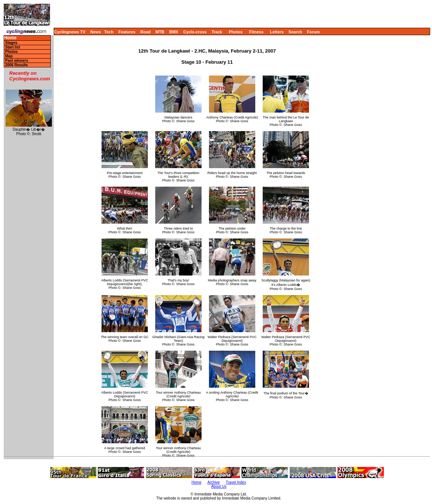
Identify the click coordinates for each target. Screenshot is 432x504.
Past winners (17, 61)
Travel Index (236, 482)
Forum (313, 32)
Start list (13, 47)
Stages (11, 43)
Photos (235, 32)
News (96, 32)
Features (127, 32)
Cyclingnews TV (70, 32)
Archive (214, 482)
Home (10, 38)
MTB (160, 32)
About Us (219, 486)
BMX (174, 32)
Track (217, 32)
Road (146, 32)
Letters (277, 32)
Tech (109, 32)
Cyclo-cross (195, 32)
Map (9, 56)
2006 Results (16, 65)
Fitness (256, 32)
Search (295, 32)
